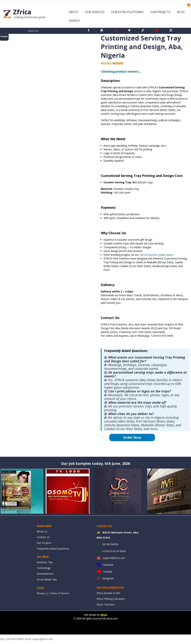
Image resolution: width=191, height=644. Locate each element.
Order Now (132, 437)
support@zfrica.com (114, 558)
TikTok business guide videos (156, 255)
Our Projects (160, 12)
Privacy (41, 593)
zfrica (104, 615)
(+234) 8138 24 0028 (114, 551)
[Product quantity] (104, 437)
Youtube (108, 572)
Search (74, 21)
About (74, 12)
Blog (181, 12)
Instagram (108, 578)
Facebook (108, 565)
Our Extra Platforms (127, 12)
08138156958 (110, 544)
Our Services (95, 12)
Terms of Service (59, 593)
